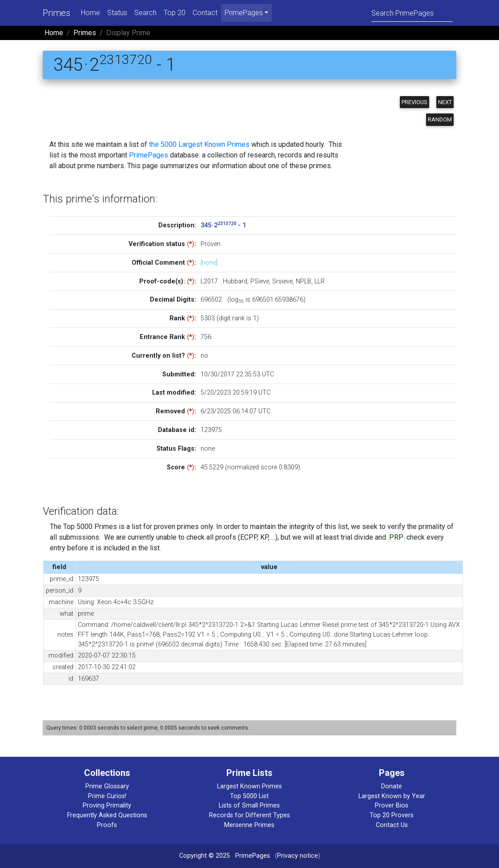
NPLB (304, 281)
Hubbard (235, 281)
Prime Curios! (107, 796)
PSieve (260, 281)
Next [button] (445, 102)
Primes (56, 13)
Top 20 (175, 13)
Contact (205, 13)
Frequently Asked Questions (107, 815)
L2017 (209, 281)
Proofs (107, 825)
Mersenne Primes (249, 825)
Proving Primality (107, 805)
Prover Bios (392, 805)
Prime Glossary (107, 786)
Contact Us (392, 825)
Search (145, 13)
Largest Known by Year (392, 796)
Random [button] (440, 119)
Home (91, 13)
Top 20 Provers (392, 815)
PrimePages (149, 155)
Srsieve (282, 281)
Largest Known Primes (249, 786)
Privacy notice (298, 856)
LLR (320, 281)
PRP (396, 537)
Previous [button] (414, 102)
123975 (211, 430)
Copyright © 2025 (205, 856)
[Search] (412, 13)
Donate (392, 786)
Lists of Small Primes (249, 805)
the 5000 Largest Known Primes (199, 144)
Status (117, 13)
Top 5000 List (249, 796)
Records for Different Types (249, 815)
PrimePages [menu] (244, 13)
